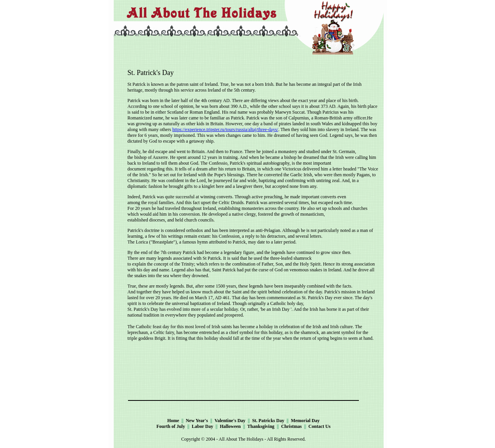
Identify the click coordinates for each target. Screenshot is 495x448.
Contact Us (320, 426)
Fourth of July (171, 426)
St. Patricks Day (268, 421)
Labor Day (202, 426)
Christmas (291, 426)
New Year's (197, 421)
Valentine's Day (230, 421)
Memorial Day (305, 421)
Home (173, 421)
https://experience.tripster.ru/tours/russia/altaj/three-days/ (225, 129)
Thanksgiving (261, 426)
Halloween (230, 426)
